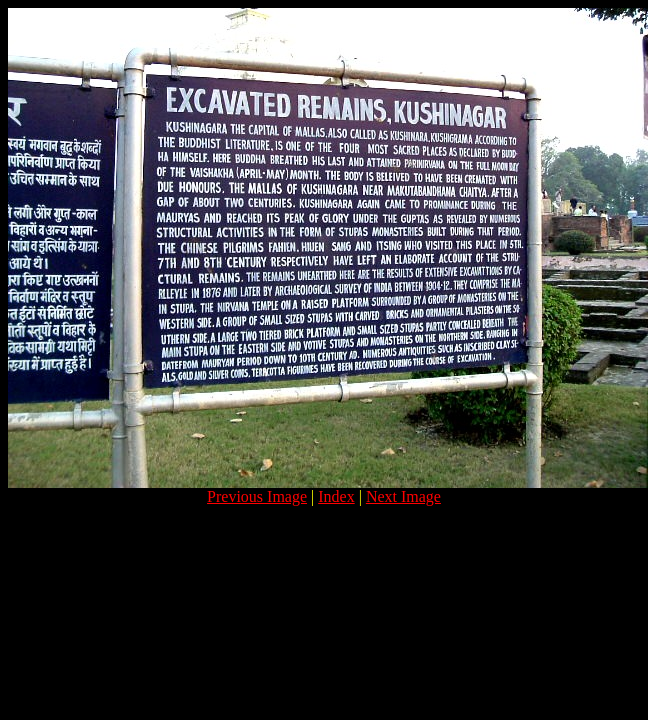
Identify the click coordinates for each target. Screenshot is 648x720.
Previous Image (257, 496)
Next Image (403, 496)
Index (336, 496)
